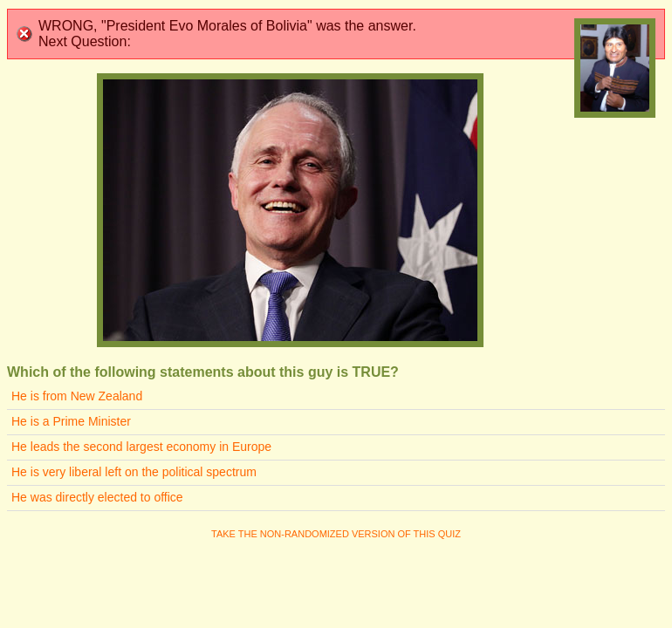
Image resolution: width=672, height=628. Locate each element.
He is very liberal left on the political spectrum (134, 472)
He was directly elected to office (97, 497)
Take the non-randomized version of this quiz (336, 534)
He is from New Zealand (77, 396)
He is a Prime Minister (71, 421)
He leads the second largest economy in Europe (141, 447)
